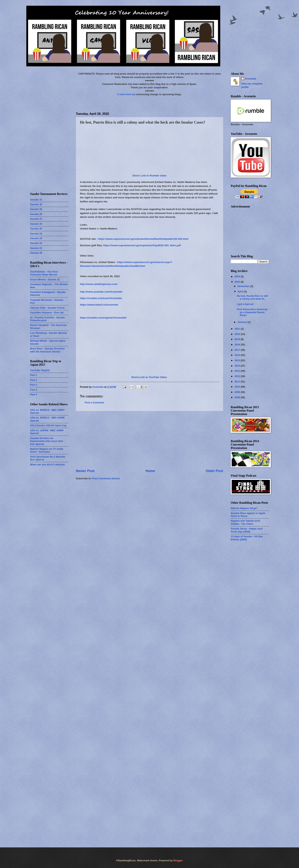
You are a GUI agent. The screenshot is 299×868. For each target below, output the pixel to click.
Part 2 (34, 380)
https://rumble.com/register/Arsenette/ (103, 318)
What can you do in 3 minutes (47, 465)
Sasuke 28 (36, 214)
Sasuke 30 (36, 204)
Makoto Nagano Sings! (244, 508)
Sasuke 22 (36, 243)
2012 (238, 376)
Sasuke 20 (36, 253)
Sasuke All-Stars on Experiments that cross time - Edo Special (47, 441)
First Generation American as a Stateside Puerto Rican (252, 312)
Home (150, 471)
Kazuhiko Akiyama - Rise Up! (47, 313)
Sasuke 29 (36, 209)
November (244, 286)
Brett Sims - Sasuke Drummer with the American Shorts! (47, 350)
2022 (238, 282)
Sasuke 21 (36, 248)
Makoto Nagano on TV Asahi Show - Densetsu (47, 450)
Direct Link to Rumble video (150, 176)
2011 (238, 382)
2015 (238, 360)
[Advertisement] (149, 440)
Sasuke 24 (36, 234)
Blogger (178, 860)
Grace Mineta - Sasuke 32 (45, 280)
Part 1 (34, 375)
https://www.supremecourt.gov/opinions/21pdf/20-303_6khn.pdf (142, 245)
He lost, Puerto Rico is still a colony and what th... (252, 297)
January (242, 322)
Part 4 (34, 390)
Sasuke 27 (36, 219)
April (241, 292)
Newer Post (85, 471)
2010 (238, 387)
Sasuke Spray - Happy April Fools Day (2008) (247, 530)
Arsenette (251, 79)
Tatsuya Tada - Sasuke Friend (47, 308)
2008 (238, 397)
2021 (238, 329)
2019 (238, 339)
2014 (238, 366)
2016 (238, 355)
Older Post (214, 471)
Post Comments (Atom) (106, 478)
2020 (238, 334)
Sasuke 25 (36, 229)
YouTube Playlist (40, 370)
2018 (238, 345)
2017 (238, 350)
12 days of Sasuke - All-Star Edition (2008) (247, 538)
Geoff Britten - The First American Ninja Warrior (44, 273)
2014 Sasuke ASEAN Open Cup (48, 425)
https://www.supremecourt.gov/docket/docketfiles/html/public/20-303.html (143, 239)
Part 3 (34, 385)
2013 (238, 371)
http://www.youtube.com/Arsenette (101, 292)
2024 (238, 276)
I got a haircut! (245, 304)
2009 (238, 392)
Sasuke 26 (36, 224)
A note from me (126, 94)
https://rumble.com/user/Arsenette (101, 298)
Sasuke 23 (36, 238)
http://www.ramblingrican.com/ (99, 284)
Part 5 (34, 395)
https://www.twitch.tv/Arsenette (99, 305)
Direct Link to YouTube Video (149, 377)
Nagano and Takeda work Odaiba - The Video (245, 522)
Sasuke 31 (36, 200)
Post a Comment (94, 403)
